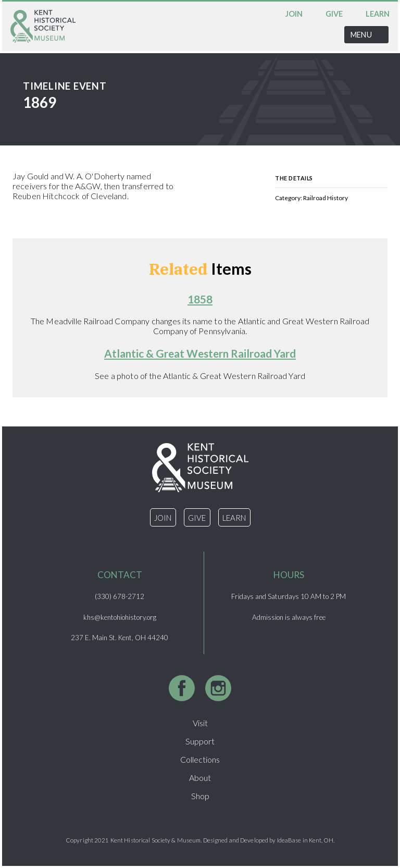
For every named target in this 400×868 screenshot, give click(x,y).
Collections (200, 759)
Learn (378, 14)
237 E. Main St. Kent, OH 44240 (120, 638)
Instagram (218, 688)
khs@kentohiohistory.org (120, 617)
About (200, 778)
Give (334, 14)
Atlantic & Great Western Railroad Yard (200, 353)
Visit (200, 723)
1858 (200, 299)
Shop (200, 796)
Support (200, 741)
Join (294, 14)
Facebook (182, 688)
